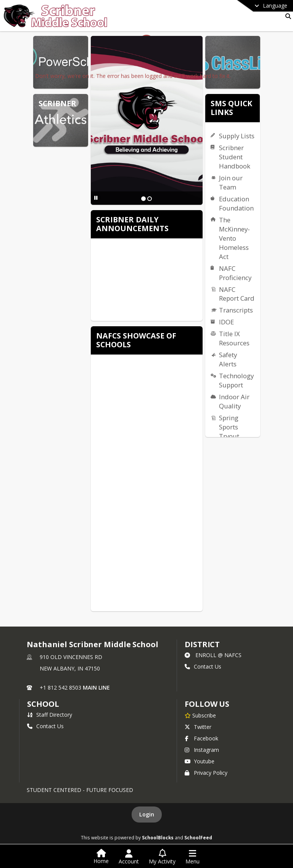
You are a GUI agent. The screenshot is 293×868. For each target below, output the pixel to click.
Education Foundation (236, 203)
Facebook (201, 738)
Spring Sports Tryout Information (235, 436)
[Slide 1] (143, 199)
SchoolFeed (198, 837)
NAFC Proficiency (235, 273)
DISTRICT (202, 644)
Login (147, 814)
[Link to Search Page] (287, 16)
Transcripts (236, 310)
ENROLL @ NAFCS (213, 655)
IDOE (226, 322)
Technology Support (236, 380)
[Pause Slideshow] (96, 198)
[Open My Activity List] (162, 857)
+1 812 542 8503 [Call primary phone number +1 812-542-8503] (60, 687)
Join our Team (231, 182)
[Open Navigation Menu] (192, 857)
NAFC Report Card (237, 294)
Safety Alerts (228, 359)
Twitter (198, 727)
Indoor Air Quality (234, 401)
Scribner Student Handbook (235, 157)
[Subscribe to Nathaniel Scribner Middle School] (200, 715)
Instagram (202, 750)
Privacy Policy (206, 773)
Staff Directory (50, 715)
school (43, 704)
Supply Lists (237, 136)
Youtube (200, 761)
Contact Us (203, 666)
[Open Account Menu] (129, 857)
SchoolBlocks (158, 837)
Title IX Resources (234, 338)
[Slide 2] (150, 199)
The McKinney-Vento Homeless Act (234, 238)
